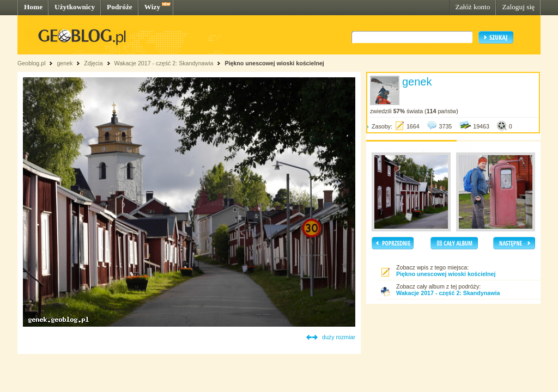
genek (65, 63)
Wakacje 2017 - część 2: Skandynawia (163, 63)
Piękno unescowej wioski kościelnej (274, 63)
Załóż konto (472, 7)
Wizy (152, 7)
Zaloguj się (518, 7)
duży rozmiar (339, 337)
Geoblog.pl (32, 63)
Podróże (120, 7)
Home (33, 7)
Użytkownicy (75, 7)
